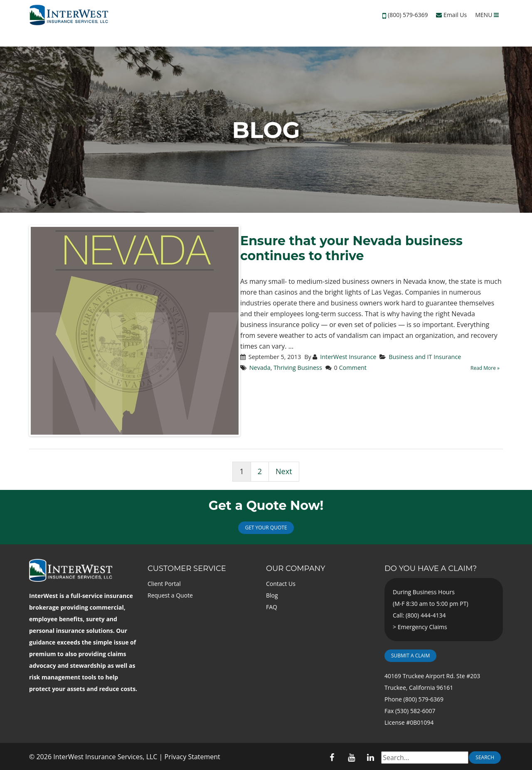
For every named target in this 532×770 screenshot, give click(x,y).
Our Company (296, 568)
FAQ (272, 607)
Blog (272, 595)
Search (485, 757)
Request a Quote (170, 595)
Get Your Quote (266, 528)
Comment (353, 368)
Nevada (260, 368)
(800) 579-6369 (408, 15)
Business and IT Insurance (425, 357)
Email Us (451, 15)
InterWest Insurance (348, 357)
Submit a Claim (410, 656)
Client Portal (164, 584)
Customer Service (187, 568)
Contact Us (281, 584)
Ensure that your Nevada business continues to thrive (351, 248)
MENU (487, 15)
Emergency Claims (422, 627)
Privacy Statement (192, 757)
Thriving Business (298, 368)
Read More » (485, 368)
